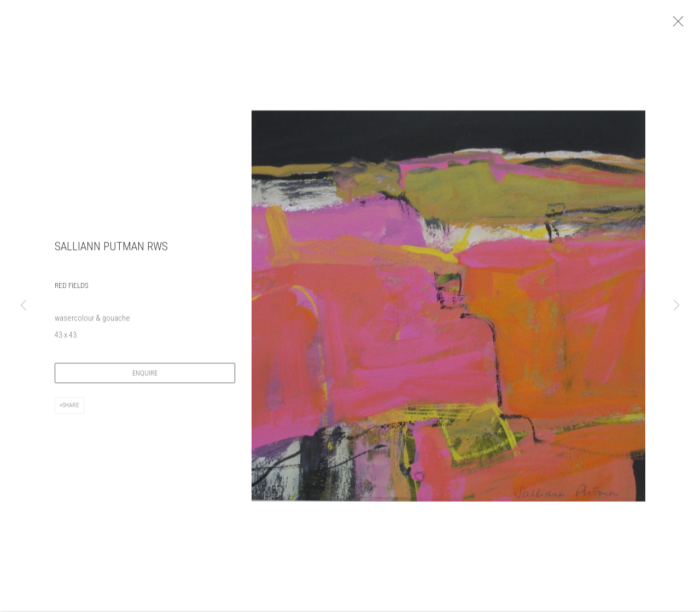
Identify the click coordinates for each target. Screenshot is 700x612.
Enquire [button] (145, 378)
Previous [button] (24, 306)
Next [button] (676, 306)
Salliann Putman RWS (111, 252)
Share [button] (71, 410)
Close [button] (686, 25)
